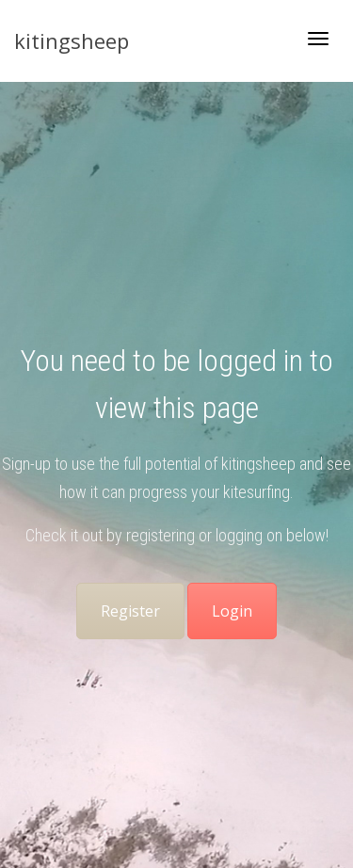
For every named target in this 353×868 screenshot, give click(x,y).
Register (130, 611)
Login (232, 611)
